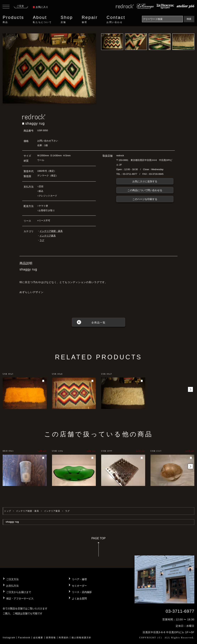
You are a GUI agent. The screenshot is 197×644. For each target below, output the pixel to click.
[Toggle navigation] (6, 7)
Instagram (9, 638)
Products (13, 19)
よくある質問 (79, 598)
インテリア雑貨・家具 (51, 231)
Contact (116, 19)
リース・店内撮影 (82, 592)
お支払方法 (12, 586)
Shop (67, 19)
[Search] (162, 19)
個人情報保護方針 (81, 638)
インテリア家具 (48, 236)
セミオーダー (79, 586)
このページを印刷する (145, 199)
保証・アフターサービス (20, 598)
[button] (190, 389)
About (42, 19)
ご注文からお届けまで (19, 592)
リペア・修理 (79, 579)
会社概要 (38, 638)
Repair (90, 19)
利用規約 (64, 638)
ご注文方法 (12, 579)
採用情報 (51, 638)
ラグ (42, 240)
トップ (8, 511)
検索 (189, 19)
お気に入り (40, 7)
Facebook (24, 638)
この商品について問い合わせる (145, 190)
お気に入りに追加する (145, 181)
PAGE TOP (98, 548)
